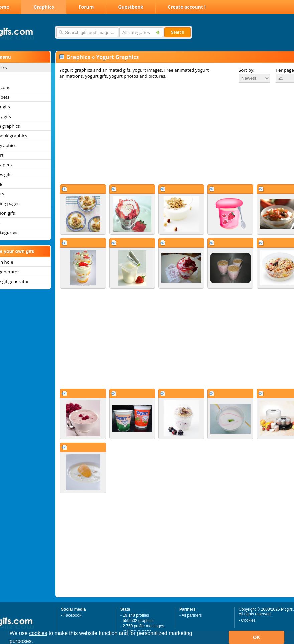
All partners (192, 615)
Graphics (44, 7)
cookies (38, 633)
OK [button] (257, 637)
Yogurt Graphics (117, 57)
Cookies (248, 620)
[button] (36, 642)
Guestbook (131, 7)
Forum (86, 7)
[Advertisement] (168, 133)
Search (177, 32)
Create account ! (187, 7)
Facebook (72, 615)
